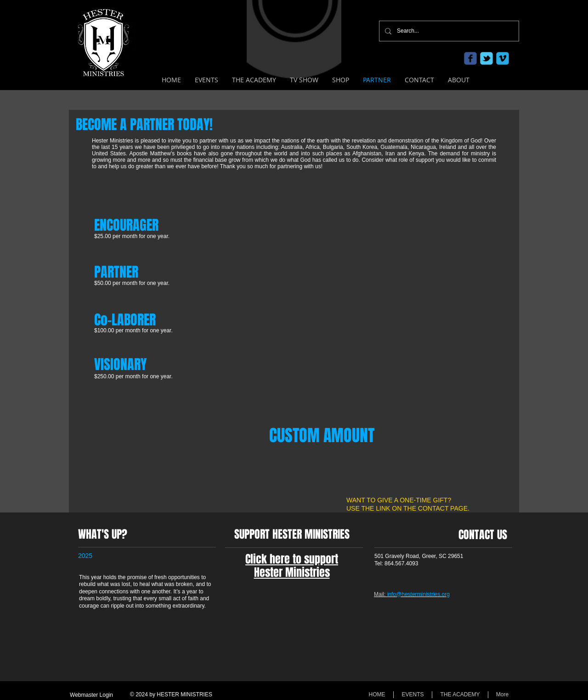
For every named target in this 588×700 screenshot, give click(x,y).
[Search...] (448, 31)
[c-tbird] (486, 58)
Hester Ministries (292, 572)
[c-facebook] (470, 58)
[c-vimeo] (503, 58)
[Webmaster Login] (91, 695)
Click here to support (292, 559)
